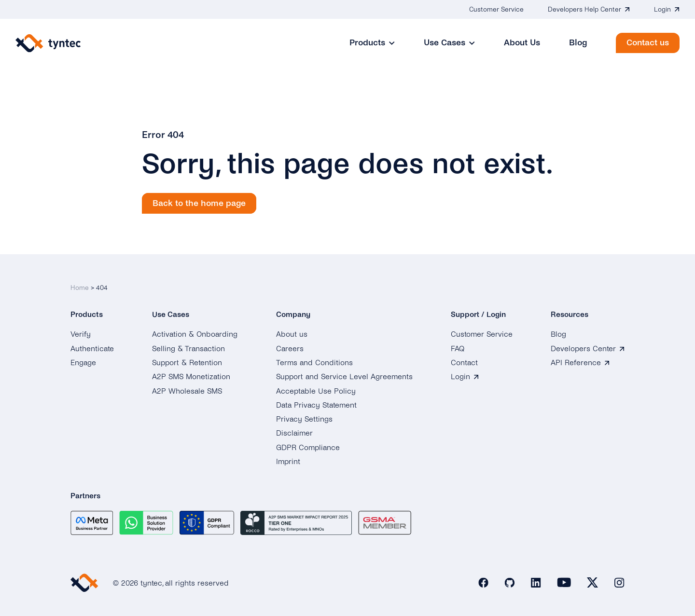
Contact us (648, 43)
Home (80, 288)
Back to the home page (199, 203)
